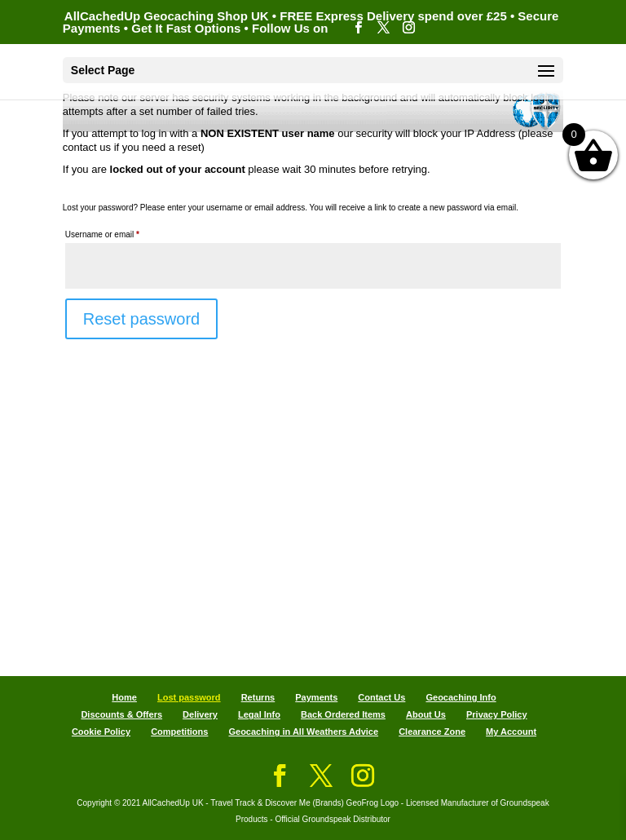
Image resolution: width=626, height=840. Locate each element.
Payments (316, 697)
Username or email (119, 233)
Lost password (189, 697)
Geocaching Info (461, 697)
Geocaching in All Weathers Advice (303, 732)
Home (124, 697)
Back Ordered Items (343, 714)
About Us (426, 714)
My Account (511, 732)
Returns (258, 697)
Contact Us (381, 697)
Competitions (179, 732)
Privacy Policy (497, 714)
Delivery (200, 714)
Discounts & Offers (121, 714)
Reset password (141, 319)
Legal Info (259, 714)
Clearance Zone (432, 732)
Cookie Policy (101, 732)
